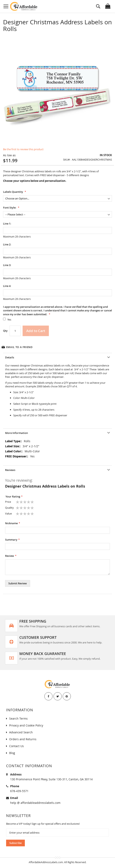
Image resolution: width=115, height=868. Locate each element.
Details (10, 357)
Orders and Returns (23, 739)
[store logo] (24, 6)
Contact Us (16, 746)
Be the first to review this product (23, 149)
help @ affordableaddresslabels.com (35, 803)
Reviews (10, 470)
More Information (16, 433)
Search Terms (18, 718)
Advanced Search (21, 732)
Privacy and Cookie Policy (26, 725)
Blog (12, 753)
